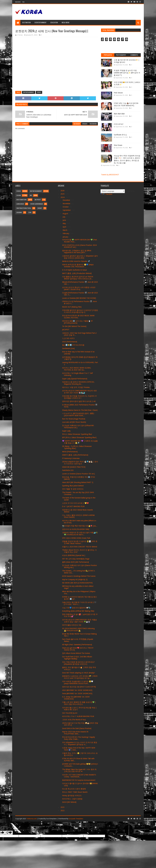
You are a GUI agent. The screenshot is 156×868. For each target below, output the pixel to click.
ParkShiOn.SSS (68, 470)
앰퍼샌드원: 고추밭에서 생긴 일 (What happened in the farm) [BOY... (77, 252)
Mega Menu (66, 22)
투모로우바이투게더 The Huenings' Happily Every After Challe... (79, 738)
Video (39, 92)
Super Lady (66, 431)
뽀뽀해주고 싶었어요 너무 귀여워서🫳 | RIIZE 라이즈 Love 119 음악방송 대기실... (80, 677)
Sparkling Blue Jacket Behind (73, 486)
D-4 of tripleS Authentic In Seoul (74, 270)
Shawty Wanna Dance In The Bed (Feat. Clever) (80, 410)
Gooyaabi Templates (76, 819)
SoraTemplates (51, 819)
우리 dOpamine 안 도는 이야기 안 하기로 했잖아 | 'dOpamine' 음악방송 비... (80, 743)
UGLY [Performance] (70, 342)
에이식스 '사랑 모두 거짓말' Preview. (76, 387)
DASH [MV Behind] (69, 802)
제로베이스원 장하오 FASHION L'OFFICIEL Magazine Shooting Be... (78, 383)
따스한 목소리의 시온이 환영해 (74, 789)
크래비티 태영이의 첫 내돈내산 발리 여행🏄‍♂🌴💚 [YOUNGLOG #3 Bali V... (80, 534)
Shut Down (118, 145)
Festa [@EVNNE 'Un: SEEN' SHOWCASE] (77, 693)
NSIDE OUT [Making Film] (72, 307)
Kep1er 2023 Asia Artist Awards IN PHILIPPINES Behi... (75, 733)
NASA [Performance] (70, 452)
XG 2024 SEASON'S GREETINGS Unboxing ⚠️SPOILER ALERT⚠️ (78, 629)
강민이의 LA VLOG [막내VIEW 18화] (76, 529)
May (64, 223)
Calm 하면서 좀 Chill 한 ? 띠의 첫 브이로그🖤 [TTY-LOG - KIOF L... (79, 603)
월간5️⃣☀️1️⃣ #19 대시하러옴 (73, 345)
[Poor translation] (9, 833)
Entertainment (29, 92)
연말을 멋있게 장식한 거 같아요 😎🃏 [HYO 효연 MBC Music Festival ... (80, 542)
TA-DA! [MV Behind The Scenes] (74, 326)
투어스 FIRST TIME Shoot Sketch (75, 792)
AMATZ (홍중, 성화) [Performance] (75, 455)
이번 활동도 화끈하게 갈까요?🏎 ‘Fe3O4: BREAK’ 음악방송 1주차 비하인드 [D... (78, 278)
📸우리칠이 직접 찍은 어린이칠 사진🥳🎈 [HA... (80, 526)
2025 (63, 194)
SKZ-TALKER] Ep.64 (70, 713)
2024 (63, 197)
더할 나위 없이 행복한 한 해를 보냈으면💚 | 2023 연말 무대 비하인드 (79, 703)
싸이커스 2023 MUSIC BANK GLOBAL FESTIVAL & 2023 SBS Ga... (77, 369)
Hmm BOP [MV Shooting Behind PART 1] (78, 482)
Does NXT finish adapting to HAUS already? (79, 673)
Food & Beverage (37, 204)
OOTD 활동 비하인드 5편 (72, 625)
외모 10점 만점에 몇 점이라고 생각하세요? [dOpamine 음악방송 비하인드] (78, 663)
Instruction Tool (24, 208)
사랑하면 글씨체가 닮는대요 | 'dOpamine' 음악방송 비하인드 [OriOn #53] (80, 257)
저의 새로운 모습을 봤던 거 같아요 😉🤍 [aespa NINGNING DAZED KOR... (78, 682)
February (66, 233)
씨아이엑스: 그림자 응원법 (72, 799)
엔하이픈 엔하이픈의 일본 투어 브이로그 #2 (79, 401)
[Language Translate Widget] (113, 191)
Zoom (19, 195)
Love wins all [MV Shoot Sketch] (74, 422)
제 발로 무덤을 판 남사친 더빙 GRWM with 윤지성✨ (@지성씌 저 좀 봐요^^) (127, 73)
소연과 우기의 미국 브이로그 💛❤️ (75, 503)
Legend (19, 213)
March (65, 230)
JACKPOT (66, 330)
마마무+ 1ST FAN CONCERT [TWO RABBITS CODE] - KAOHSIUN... (79, 776)
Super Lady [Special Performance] (75, 379)
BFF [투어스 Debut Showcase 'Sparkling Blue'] (79, 437)
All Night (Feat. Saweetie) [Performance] (77, 645)
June (65, 220)
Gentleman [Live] (68, 348)
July (64, 217)
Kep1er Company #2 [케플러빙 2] (75, 580)
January (66, 237)
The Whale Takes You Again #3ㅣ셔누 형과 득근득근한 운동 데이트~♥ (79, 770)
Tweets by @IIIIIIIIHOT (110, 175)
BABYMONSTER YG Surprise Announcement (79, 780)
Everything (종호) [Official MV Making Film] (78, 611)
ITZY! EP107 (119, 124)
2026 (63, 191)
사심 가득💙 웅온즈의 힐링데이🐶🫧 (76, 608)
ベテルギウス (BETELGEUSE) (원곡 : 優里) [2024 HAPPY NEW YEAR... (78, 414)
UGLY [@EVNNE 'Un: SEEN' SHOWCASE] (77, 690)
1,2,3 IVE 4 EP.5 (68, 338)
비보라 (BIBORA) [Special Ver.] (74, 555)
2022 (63, 811)
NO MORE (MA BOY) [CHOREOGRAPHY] (77, 583)
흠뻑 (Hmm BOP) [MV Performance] (76, 562)
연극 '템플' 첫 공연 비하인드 (73, 489)
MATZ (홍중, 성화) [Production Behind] (77, 273)
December (67, 200)
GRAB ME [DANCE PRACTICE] (74, 467)
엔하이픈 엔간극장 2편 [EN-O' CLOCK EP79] (79, 687)
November (67, 204)
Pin (30, 213)
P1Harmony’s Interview (71, 458)
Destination (26, 22)
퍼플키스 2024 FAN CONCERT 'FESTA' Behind (80, 547)
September (67, 210)
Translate (106, 194)
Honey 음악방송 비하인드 (72, 796)
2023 (63, 807)
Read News (18, 2)
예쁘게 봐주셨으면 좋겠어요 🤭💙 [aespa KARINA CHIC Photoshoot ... (78, 266)
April (65, 227)
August (66, 214)
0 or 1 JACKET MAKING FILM (73, 506)
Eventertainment (40, 22)
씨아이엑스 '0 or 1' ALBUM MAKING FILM (78, 716)
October (66, 207)
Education (54, 22)
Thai (23, 2)
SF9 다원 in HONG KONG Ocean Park (76, 538)
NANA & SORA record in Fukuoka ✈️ (76, 261)
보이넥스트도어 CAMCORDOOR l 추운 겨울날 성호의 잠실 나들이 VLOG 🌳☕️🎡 (79, 621)
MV (31, 195)
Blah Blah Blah (119, 114)
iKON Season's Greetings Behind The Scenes (79, 576)
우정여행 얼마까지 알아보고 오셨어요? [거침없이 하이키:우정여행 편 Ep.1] (80, 311)
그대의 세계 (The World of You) (74, 720)
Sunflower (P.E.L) (120, 135)
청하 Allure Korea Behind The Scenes (76, 653)
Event (40, 208)
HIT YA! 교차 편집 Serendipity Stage (76, 559)
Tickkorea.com (31, 819)
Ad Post (38, 200)
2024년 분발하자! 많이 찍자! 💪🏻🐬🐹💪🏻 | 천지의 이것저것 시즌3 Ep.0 (80, 463)
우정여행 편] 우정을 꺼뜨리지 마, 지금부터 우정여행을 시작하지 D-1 (79, 397)
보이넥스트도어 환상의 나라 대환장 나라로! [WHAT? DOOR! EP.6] (79, 288)
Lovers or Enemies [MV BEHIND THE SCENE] (79, 298)
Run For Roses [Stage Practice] (74, 419)
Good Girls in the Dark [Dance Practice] (77, 728)
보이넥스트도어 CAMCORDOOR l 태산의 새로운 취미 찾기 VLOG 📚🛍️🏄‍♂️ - (79, 392)
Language (20, 204)
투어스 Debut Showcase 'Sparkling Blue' (77, 434)
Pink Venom (118, 93)
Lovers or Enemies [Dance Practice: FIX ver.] (78, 474)
